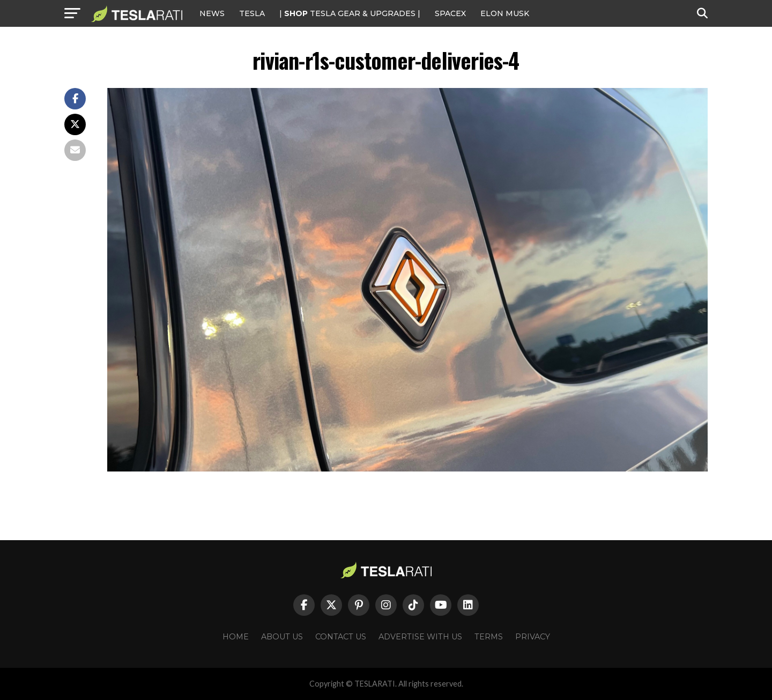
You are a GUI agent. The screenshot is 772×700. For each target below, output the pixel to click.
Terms (489, 637)
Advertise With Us (420, 637)
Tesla (252, 13)
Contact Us (341, 637)
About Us (282, 637)
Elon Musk (505, 13)
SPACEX (450, 13)
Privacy (533, 637)
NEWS (212, 13)
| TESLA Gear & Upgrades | (350, 13)
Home (236, 637)
